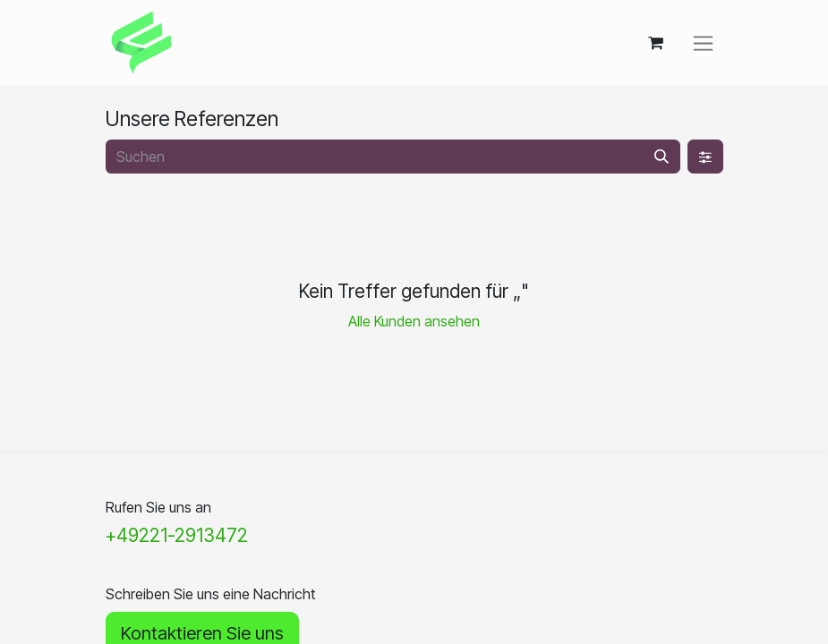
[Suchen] (662, 157)
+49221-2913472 (177, 535)
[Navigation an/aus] (703, 43)
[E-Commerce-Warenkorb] (656, 43)
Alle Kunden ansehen (414, 321)
